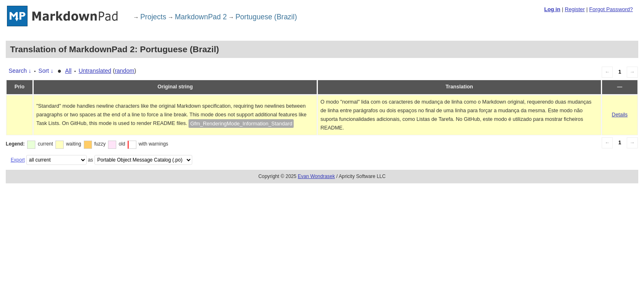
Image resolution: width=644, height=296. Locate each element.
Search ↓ (20, 71)
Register (575, 9)
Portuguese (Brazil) (266, 17)
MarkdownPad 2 (201, 17)
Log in (552, 9)
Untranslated (95, 71)
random (124, 71)
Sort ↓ (46, 71)
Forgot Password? (611, 9)
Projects (153, 17)
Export (18, 160)
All (69, 71)
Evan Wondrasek (316, 176)
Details (620, 115)
